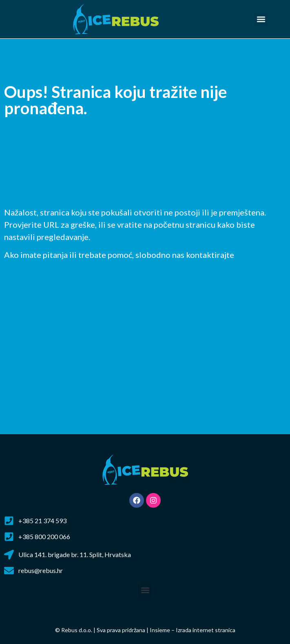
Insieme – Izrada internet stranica (193, 630)
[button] (261, 19)
